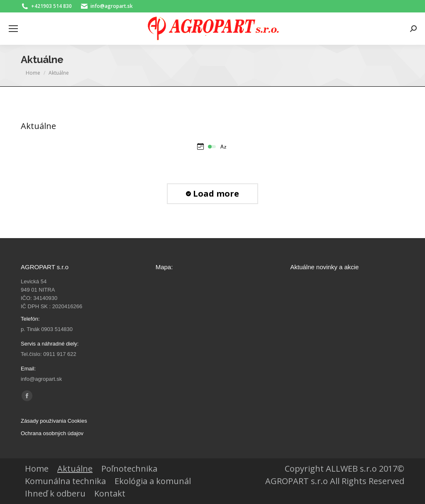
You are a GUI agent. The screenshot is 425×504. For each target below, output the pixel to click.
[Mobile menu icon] (13, 29)
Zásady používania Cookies (54, 421)
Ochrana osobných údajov (52, 433)
